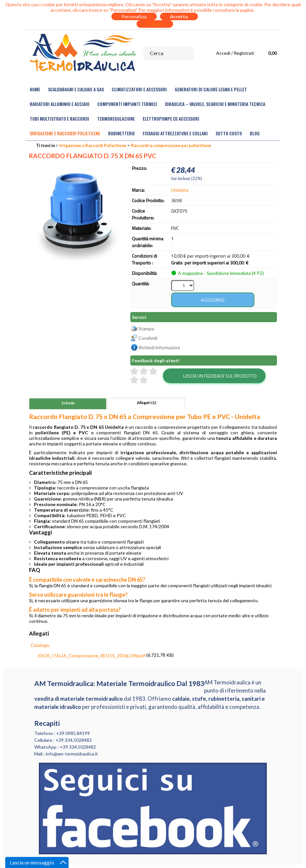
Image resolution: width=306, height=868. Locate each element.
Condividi (148, 338)
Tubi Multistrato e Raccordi (59, 119)
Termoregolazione (116, 119)
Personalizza (134, 16)
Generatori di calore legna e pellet (211, 89)
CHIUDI (155, 24)
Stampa (146, 329)
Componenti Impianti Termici (127, 104)
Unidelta (180, 190)
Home (35, 89)
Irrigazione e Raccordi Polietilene (65, 133)
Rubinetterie (121, 133)
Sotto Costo (229, 133)
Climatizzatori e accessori (139, 89)
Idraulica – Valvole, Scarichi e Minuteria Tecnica (215, 104)
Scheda (68, 403)
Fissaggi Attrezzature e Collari (175, 133)
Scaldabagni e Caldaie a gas (76, 89)
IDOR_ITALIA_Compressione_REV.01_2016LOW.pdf (92, 656)
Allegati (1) (146, 403)
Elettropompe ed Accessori (171, 119)
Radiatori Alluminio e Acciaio (60, 104)
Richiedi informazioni (159, 347)
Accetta (179, 16)
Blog (255, 133)
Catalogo (40, 645)
